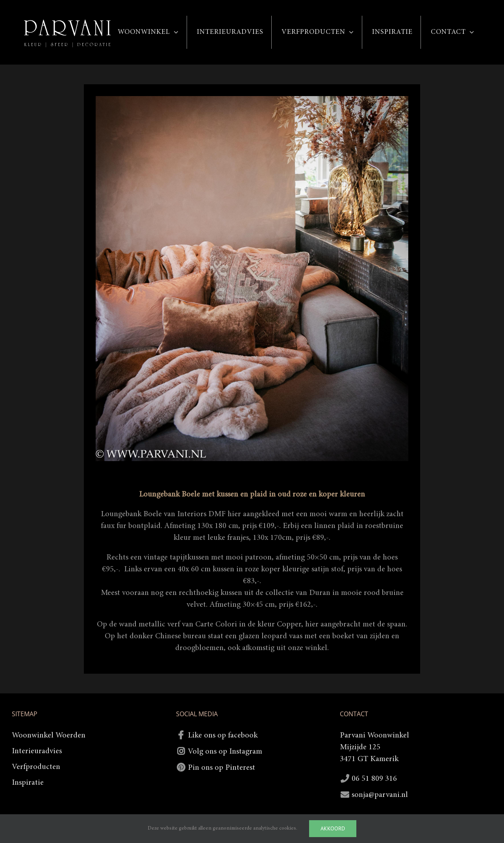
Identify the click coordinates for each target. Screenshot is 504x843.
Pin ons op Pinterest (221, 768)
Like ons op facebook (223, 736)
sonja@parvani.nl (380, 795)
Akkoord (333, 828)
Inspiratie (28, 783)
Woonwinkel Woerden (49, 736)
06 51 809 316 (374, 779)
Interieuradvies (37, 751)
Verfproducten (36, 767)
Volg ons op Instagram (225, 752)
